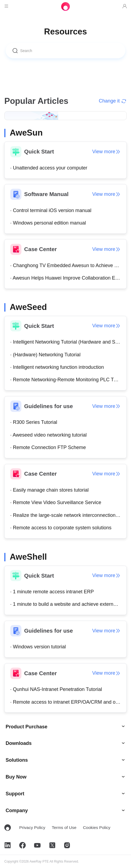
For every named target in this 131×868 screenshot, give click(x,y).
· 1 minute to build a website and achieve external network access (68, 604)
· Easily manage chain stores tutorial (50, 490)
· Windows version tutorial (38, 647)
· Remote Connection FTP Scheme (48, 447)
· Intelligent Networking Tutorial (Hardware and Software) (68, 342)
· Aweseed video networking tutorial (49, 435)
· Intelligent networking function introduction (57, 367)
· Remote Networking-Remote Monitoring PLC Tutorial (68, 380)
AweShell (28, 557)
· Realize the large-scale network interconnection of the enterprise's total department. (68, 515)
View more (107, 152)
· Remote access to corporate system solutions (61, 528)
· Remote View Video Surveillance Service (56, 502)
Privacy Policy (32, 827)
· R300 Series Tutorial (34, 422)
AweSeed (28, 307)
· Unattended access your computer (49, 168)
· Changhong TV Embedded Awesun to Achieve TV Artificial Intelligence (68, 265)
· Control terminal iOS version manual (51, 210)
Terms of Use (64, 827)
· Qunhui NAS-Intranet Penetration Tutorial (56, 689)
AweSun (26, 133)
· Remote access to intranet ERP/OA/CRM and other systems (68, 702)
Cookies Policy (96, 827)
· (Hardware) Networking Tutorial (45, 355)
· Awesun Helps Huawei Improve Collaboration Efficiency (68, 278)
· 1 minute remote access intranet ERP (52, 592)
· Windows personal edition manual (48, 223)
